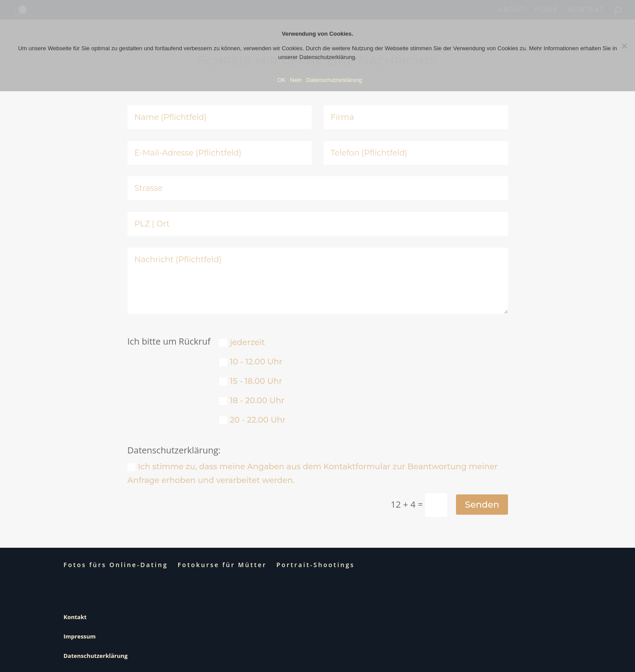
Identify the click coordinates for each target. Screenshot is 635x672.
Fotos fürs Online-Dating (116, 565)
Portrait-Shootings (316, 565)
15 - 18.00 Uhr (251, 381)
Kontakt (75, 617)
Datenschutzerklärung (95, 656)
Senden (482, 505)
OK (282, 80)
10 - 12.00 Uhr (251, 362)
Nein (296, 80)
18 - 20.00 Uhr (252, 401)
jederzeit (242, 342)
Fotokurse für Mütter (222, 565)
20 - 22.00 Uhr (252, 420)
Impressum (80, 636)
